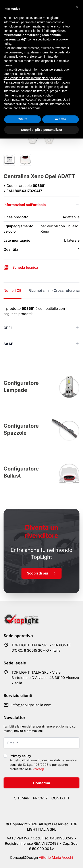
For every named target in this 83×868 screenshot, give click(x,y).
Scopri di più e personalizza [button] (41, 130)
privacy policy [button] (43, 95)
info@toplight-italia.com (31, 705)
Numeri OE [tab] (13, 290)
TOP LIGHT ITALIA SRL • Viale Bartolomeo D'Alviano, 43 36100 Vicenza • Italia (45, 678)
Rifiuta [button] (23, 119)
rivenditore (41, 531)
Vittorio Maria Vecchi (56, 857)
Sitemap (22, 798)
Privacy (38, 769)
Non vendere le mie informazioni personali (32, 78)
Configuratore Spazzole (21, 429)
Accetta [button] (61, 119)
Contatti (60, 798)
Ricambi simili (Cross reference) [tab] (55, 290)
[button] (77, 7)
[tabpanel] (41, 329)
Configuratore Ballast (21, 472)
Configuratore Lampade (21, 386)
